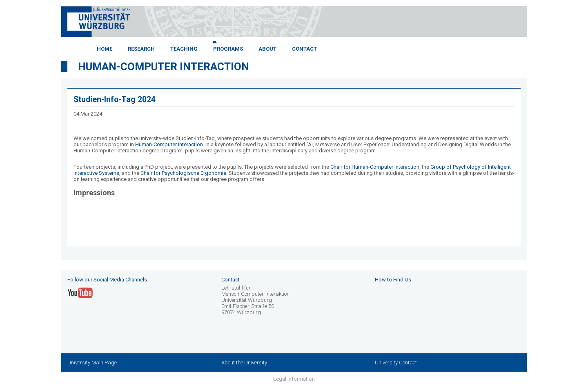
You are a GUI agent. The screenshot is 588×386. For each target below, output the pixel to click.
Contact (304, 49)
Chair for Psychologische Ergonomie (183, 173)
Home (105, 49)
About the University (244, 363)
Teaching (184, 49)
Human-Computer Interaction (164, 67)
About (267, 49)
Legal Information (294, 379)
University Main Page (92, 363)
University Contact (396, 363)
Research (141, 49)
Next (533, 46)
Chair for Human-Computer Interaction (375, 167)
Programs (228, 49)
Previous (55, 46)
